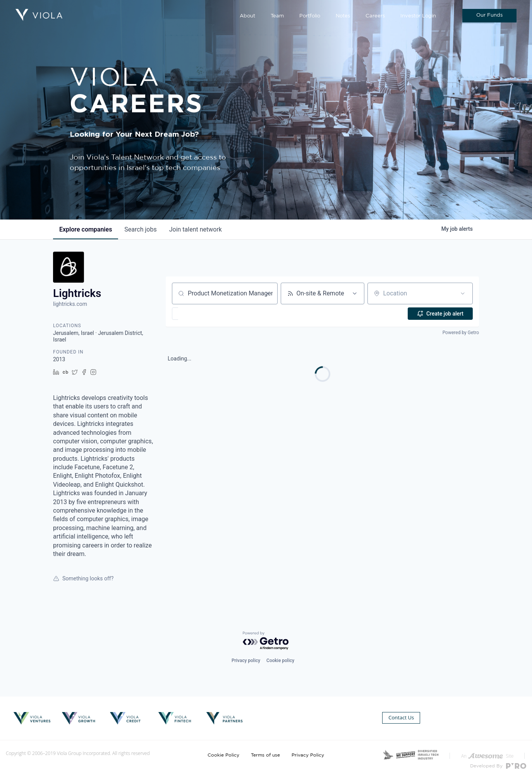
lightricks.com (70, 304)
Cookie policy (280, 661)
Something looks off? (83, 578)
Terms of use (265, 755)
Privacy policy (246, 661)
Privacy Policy (308, 755)
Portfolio (310, 16)
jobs (140, 229)
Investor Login (418, 16)
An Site (487, 756)
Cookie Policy (223, 755)
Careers (375, 16)
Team (277, 16)
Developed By (498, 766)
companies (86, 229)
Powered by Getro (461, 333)
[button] (198, 314)
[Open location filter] (463, 293)
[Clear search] (268, 293)
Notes (343, 16)
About (247, 16)
